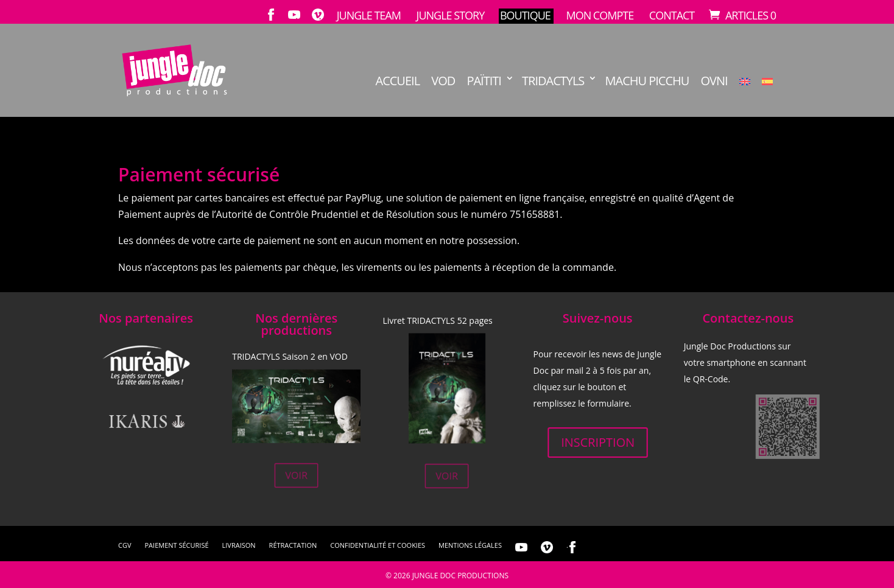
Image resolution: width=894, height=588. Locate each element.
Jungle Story (451, 16)
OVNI (714, 81)
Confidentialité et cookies (378, 545)
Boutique (525, 16)
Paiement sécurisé (176, 545)
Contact (672, 16)
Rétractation (293, 545)
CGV (125, 545)
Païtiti (484, 81)
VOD (443, 81)
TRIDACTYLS (553, 81)
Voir (296, 475)
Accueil (398, 81)
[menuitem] (745, 95)
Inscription (597, 442)
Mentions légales (470, 545)
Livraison (239, 545)
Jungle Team (369, 16)
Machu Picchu (647, 81)
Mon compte (600, 16)
